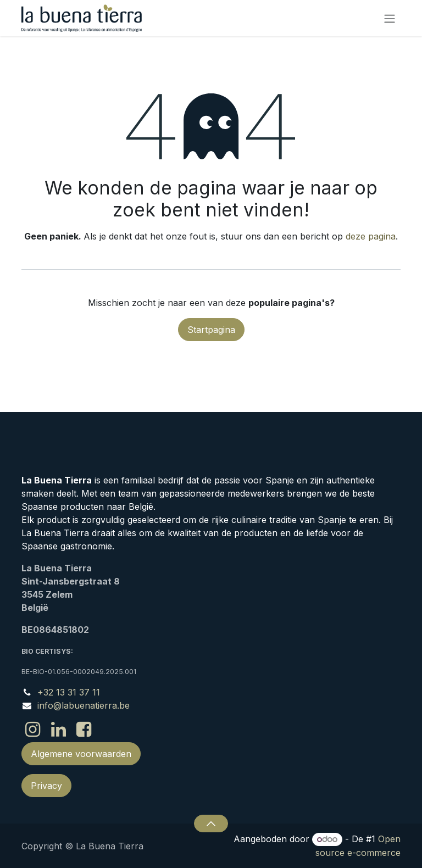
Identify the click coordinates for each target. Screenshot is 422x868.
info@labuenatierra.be (84, 705)
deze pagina (371, 236)
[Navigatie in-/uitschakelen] (390, 18)
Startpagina (211, 330)
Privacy (46, 786)
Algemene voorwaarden (81, 754)
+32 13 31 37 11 (69, 692)
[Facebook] (84, 730)
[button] (211, 824)
